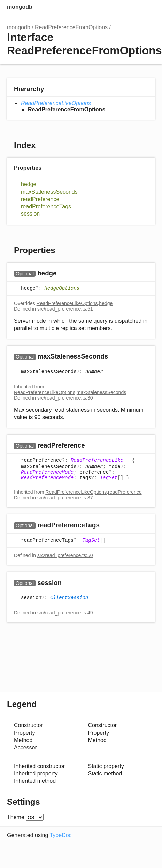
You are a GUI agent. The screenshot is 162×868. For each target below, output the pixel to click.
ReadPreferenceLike (97, 461)
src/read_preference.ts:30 (65, 398)
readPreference (40, 199)
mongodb (20, 7)
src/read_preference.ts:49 (65, 613)
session (30, 214)
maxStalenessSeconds (49, 192)
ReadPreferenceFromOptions (71, 27)
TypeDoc (60, 835)
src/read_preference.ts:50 (65, 555)
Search (120, 7)
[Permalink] (63, 274)
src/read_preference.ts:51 (65, 309)
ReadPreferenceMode (47, 472)
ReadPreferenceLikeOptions (56, 103)
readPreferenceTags (46, 206)
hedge (29, 184)
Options (134, 7)
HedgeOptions (62, 288)
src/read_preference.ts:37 (65, 498)
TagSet (109, 478)
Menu (148, 7)
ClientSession (69, 598)
